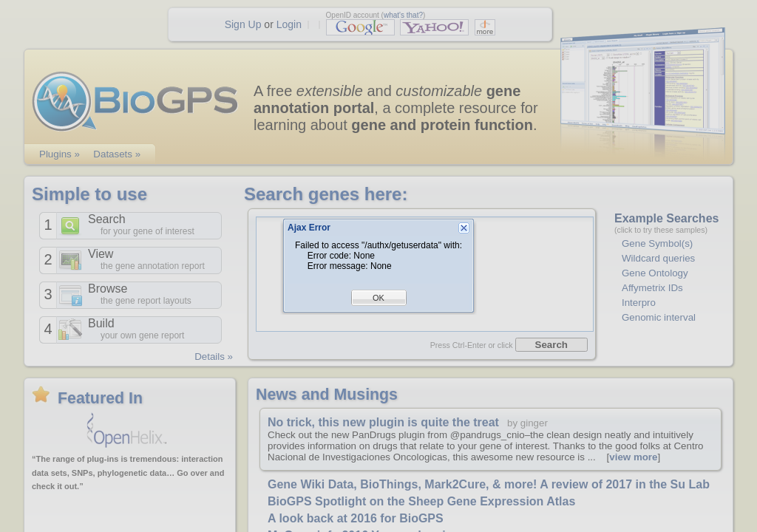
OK (378, 298)
